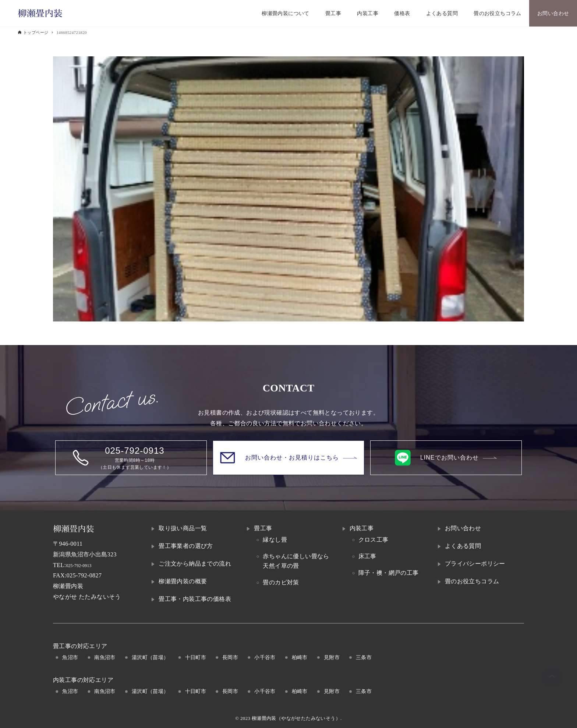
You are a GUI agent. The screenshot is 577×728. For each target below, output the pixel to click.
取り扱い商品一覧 (183, 528)
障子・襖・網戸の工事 (389, 573)
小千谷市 (265, 657)
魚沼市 (70, 657)
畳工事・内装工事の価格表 (195, 599)
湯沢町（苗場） (150, 657)
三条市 (364, 657)
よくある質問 (463, 546)
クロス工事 (374, 540)
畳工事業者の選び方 (186, 546)
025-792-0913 (83, 565)
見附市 (332, 657)
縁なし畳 (275, 540)
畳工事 (263, 528)
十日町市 (196, 657)
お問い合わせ (463, 528)
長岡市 (230, 657)
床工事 (367, 556)
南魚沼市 (105, 657)
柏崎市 (300, 657)
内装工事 (362, 528)
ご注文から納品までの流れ (195, 564)
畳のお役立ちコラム (472, 581)
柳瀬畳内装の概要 (183, 581)
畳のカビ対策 (281, 582)
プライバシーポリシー (475, 564)
